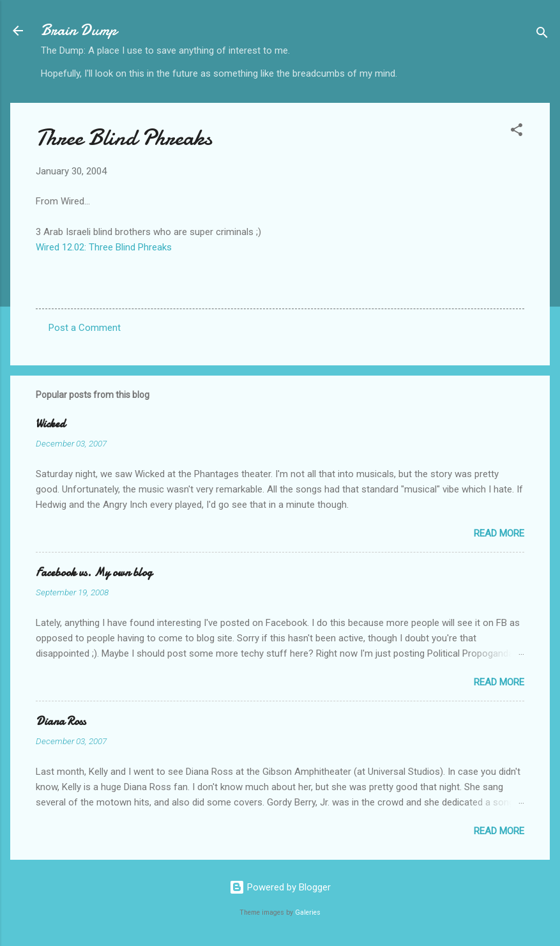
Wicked (50, 424)
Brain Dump (79, 30)
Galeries (308, 912)
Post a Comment (85, 328)
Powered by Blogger (280, 887)
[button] (517, 132)
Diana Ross (61, 721)
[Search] (542, 35)
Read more (499, 533)
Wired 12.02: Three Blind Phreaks (104, 247)
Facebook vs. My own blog (94, 573)
